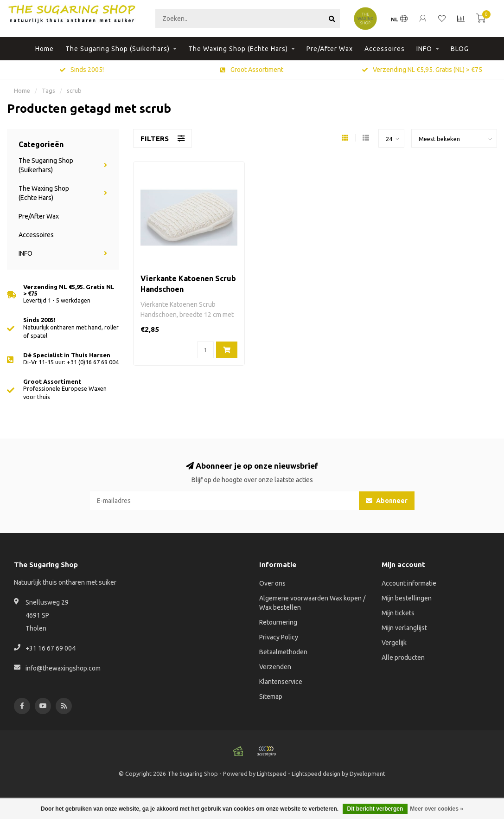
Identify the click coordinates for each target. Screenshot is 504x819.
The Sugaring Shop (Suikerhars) (118, 49)
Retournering (278, 622)
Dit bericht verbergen (375, 809)
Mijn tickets (398, 613)
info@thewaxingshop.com (63, 668)
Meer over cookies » (437, 809)
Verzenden (275, 667)
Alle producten (403, 658)
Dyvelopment (367, 774)
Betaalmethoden (283, 652)
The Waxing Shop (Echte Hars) (238, 49)
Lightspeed (272, 774)
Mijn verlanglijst (404, 628)
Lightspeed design (316, 774)
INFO (424, 49)
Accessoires (385, 49)
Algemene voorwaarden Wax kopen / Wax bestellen (312, 603)
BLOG (460, 49)
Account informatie (409, 583)
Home (45, 49)
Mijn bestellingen (407, 598)
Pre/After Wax (330, 49)
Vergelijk (394, 643)
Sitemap (271, 696)
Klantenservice (281, 682)
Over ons (272, 583)
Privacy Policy (279, 637)
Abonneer (387, 501)
